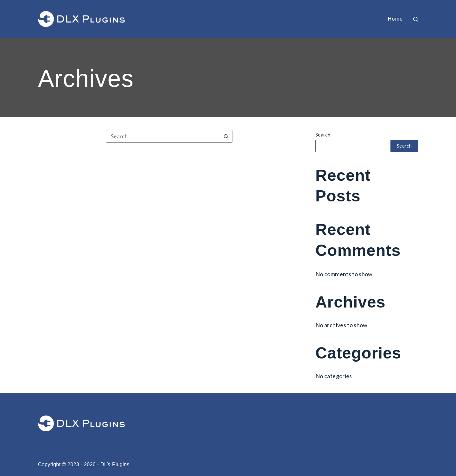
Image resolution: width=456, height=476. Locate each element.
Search (323, 135)
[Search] (416, 19)
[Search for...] (163, 136)
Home (396, 19)
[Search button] (226, 136)
